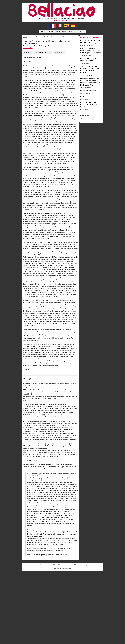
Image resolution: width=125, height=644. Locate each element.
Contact (57, 569)
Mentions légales (66, 569)
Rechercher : (85, 116)
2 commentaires (28, 48)
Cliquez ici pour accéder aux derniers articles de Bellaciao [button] (63, 31)
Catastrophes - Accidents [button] (43, 53)
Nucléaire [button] (28, 53)
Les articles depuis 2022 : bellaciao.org (74, 565)
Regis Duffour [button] (59, 53)
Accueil (25, 37)
